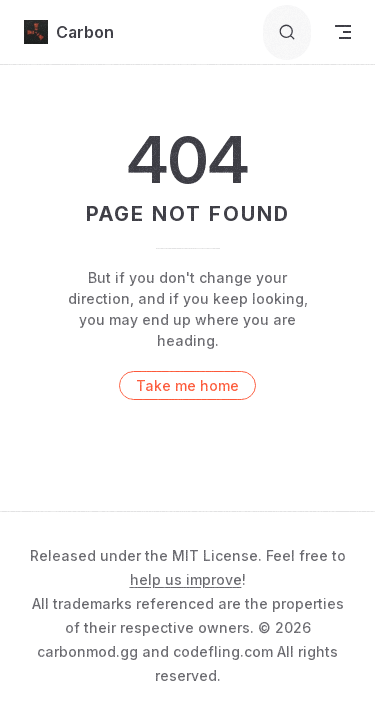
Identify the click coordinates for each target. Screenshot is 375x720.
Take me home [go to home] (187, 385)
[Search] (287, 32)
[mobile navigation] (343, 32)
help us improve (186, 579)
